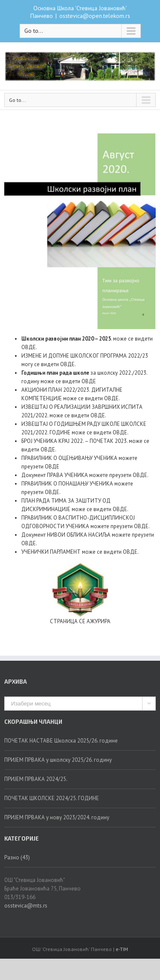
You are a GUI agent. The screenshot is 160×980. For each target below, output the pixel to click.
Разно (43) (17, 857)
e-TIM (122, 949)
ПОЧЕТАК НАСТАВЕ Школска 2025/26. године (61, 741)
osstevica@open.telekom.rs (95, 16)
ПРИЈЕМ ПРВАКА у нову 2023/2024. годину (57, 817)
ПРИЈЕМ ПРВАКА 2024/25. (36, 779)
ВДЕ (69, 364)
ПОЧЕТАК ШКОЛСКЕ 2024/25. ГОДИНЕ (52, 798)
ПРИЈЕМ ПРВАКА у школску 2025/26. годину (58, 760)
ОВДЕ (29, 347)
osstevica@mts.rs (26, 906)
